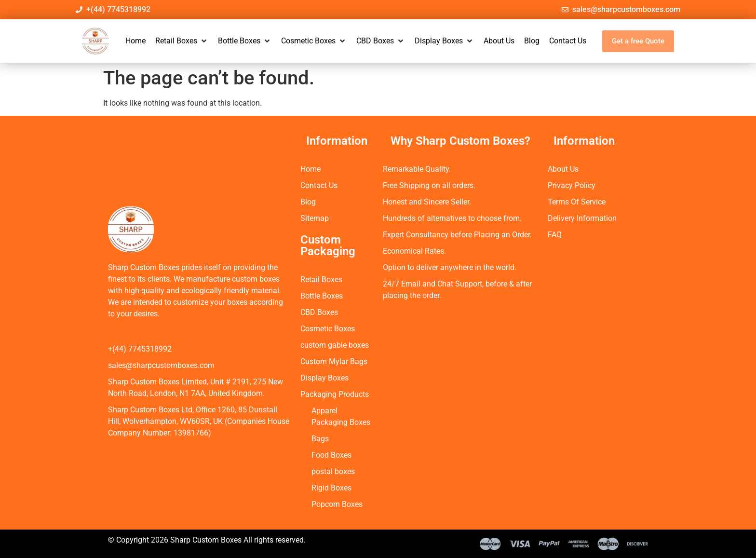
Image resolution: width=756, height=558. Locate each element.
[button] (182, 41)
